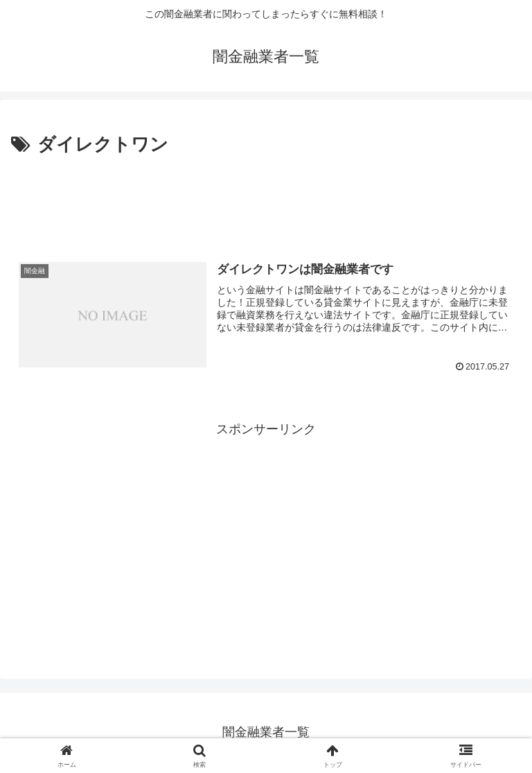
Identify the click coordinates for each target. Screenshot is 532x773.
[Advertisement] (266, 198)
